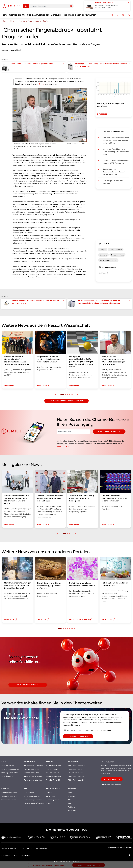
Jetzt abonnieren (112, 779)
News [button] (5, 15)
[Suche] (71, 6)
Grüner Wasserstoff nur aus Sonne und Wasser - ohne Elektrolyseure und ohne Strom (116, 140)
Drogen (42, 84)
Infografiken (51, 796)
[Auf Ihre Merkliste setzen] (112, 15)
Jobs (70, 803)
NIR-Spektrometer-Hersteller (28, 685)
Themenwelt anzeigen (78, 736)
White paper (72, 800)
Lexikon (49, 793)
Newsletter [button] (91, 15)
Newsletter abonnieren (109, 432)
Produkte (71, 796)
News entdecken (8, 766)
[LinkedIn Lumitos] (130, 855)
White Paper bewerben (76, 776)
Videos (48, 803)
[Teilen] (118, 15)
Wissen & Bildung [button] (76, 15)
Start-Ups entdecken (31, 769)
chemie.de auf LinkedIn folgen (111, 785)
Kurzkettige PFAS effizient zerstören (113, 182)
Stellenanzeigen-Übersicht (34, 803)
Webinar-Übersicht (9, 800)
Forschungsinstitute (53, 800)
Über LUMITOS (26, 848)
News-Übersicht (8, 776)
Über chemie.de (41, 848)
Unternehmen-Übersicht (33, 780)
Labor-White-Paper (75, 769)
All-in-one (72, 810)
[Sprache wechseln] (123, 15)
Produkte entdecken (53, 766)
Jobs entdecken (30, 793)
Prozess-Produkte (53, 773)
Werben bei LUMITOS (9, 848)
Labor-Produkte (52, 769)
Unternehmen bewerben (33, 776)
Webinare (71, 807)
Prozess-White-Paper (76, 773)
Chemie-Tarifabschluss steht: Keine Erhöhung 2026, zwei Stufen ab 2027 (116, 152)
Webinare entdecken (9, 793)
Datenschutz (26, 855)
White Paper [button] (56, 15)
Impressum (6, 855)
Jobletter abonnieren (32, 796)
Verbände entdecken (31, 773)
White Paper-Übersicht (77, 780)
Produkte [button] (27, 15)
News (70, 793)
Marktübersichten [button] (41, 15)
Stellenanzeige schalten (33, 800)
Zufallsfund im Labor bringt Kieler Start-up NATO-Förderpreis (116, 162)
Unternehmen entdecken (33, 766)
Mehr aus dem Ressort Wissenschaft (66, 401)
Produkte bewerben (53, 776)
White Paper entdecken (77, 766)
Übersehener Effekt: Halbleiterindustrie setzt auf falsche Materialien (114, 172)
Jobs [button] (65, 15)
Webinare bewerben (9, 796)
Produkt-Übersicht (53, 780)
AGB (16, 855)
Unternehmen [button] (15, 15)
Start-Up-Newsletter (9, 773)
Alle (25, 6)
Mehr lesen (64, 446)
